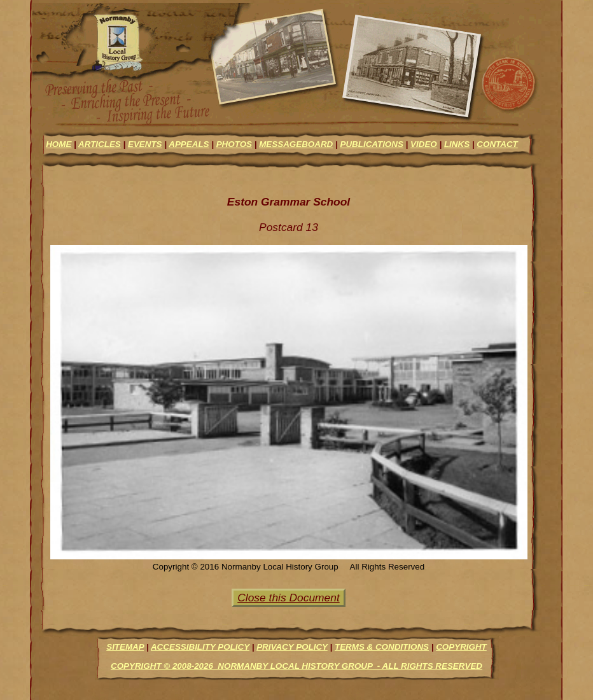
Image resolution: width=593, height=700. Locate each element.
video (424, 144)
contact (497, 144)
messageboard (296, 144)
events (145, 144)
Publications (371, 144)
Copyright (461, 647)
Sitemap (125, 647)
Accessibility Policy (200, 647)
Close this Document (288, 598)
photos (234, 144)
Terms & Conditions (382, 647)
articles (100, 144)
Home (59, 144)
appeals (189, 144)
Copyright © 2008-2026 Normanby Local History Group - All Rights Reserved (296, 666)
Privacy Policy (292, 647)
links (457, 144)
